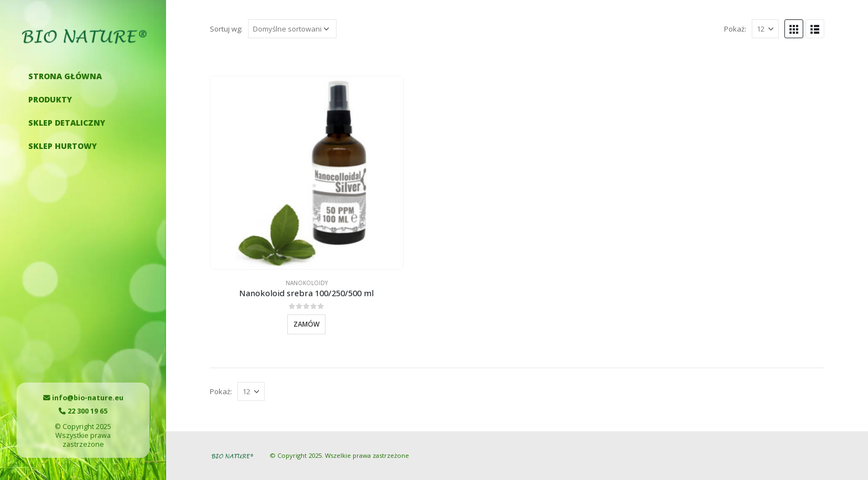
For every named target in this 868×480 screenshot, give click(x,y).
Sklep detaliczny (67, 123)
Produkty (50, 99)
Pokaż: (735, 29)
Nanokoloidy (307, 283)
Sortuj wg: (226, 29)
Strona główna (65, 76)
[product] (307, 173)
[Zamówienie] (292, 29)
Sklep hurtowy (63, 146)
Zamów (306, 324)
